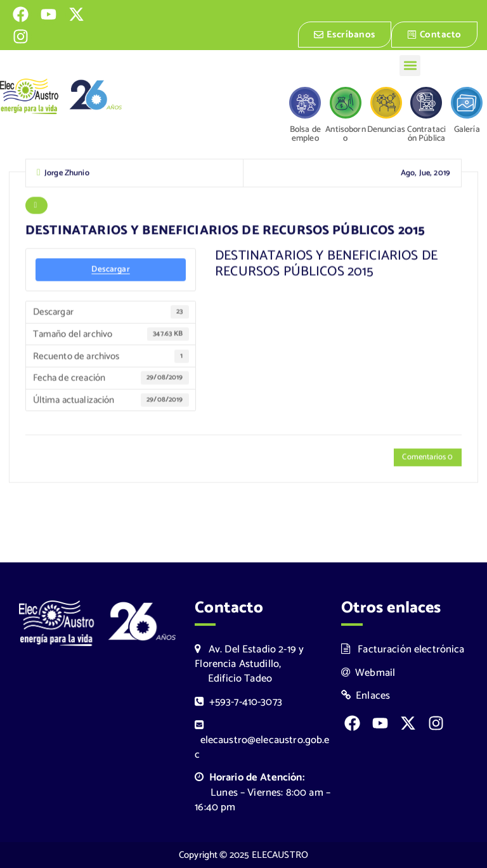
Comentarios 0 (427, 458)
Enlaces (366, 696)
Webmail (368, 673)
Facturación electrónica (403, 650)
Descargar (110, 270)
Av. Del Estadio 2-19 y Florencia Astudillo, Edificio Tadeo (249, 664)
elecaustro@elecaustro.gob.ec (262, 742)
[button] (410, 66)
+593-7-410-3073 (238, 702)
